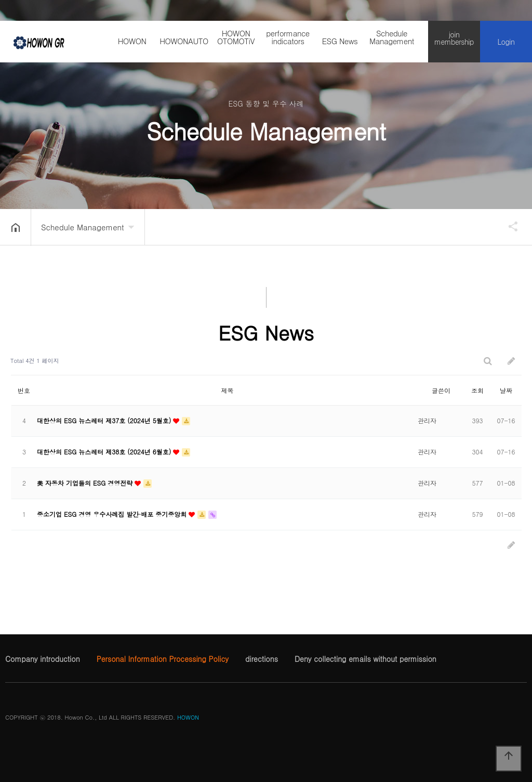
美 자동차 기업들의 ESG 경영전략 (86, 483)
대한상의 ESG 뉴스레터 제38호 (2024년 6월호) (105, 452)
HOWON (132, 41)
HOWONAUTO (184, 41)
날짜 (506, 390)
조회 (477, 390)
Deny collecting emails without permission (365, 659)
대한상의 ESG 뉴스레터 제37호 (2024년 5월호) (105, 420)
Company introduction (43, 659)
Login (506, 42)
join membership (454, 38)
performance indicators (288, 37)
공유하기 (508, 226)
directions (262, 659)
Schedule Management (392, 37)
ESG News (340, 41)
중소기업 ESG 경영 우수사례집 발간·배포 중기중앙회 (113, 514)
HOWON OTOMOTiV (236, 37)
